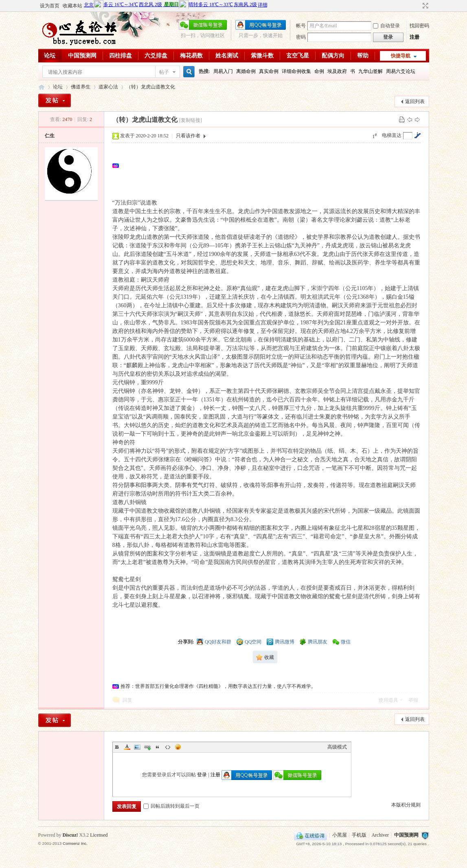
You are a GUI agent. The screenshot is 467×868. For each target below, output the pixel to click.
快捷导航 (401, 56)
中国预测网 (82, 56)
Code (168, 747)
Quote (158, 747)
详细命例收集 (296, 71)
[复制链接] (191, 120)
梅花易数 (191, 56)
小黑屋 (340, 835)
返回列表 (415, 101)
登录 (202, 775)
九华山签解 (371, 71)
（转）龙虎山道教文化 (151, 87)
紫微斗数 (262, 56)
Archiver (380, 835)
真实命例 (269, 71)
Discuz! (70, 835)
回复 (127, 700)
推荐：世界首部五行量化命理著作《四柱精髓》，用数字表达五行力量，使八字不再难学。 (218, 686)
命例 (319, 71)
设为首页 (50, 6)
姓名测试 (227, 56)
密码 (301, 37)
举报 (413, 700)
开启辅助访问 (418, 6)
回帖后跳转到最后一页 (171, 806)
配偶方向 (333, 56)
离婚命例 (246, 71)
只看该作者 (188, 136)
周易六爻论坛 (401, 71)
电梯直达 (392, 135)
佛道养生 (81, 87)
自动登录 (386, 26)
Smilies (178, 747)
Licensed (99, 835)
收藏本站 (72, 6)
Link (147, 747)
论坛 (50, 56)
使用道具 (388, 700)
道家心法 (108, 87)
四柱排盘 (121, 56)
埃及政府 (337, 71)
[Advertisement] (269, 165)
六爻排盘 (156, 56)
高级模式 (337, 747)
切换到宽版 (424, 6)
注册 (414, 37)
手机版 (359, 835)
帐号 (301, 26)
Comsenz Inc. (75, 843)
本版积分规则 (406, 805)
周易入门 (223, 71)
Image (137, 747)
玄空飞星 (298, 56)
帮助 (363, 56)
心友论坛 (42, 87)
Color (127, 747)
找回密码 (419, 26)
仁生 (50, 136)
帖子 (164, 72)
